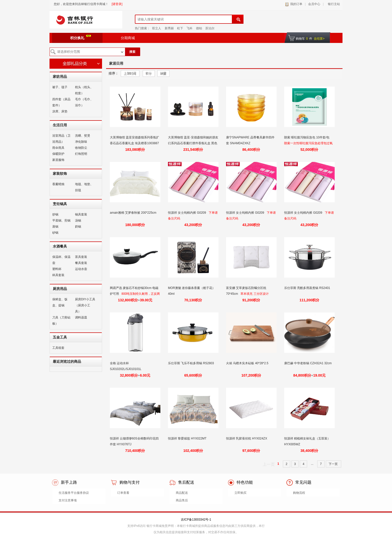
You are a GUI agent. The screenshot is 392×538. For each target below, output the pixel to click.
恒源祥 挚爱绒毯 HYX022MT (188, 438)
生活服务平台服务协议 (74, 493)
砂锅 (55, 233)
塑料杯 (57, 269)
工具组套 (58, 348)
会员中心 (314, 4)
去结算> (319, 39)
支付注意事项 (68, 500)
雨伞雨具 (58, 148)
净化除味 (81, 142)
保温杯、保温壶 (61, 260)
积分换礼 (81, 37)
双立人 (157, 28)
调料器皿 (81, 317)
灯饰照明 (81, 154)
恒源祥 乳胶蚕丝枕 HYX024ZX (247, 438)
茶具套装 (81, 257)
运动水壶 (81, 269)
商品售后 (182, 500)
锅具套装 (81, 214)
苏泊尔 (210, 28)
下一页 (334, 464)
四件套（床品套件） (61, 102)
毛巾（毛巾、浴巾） (84, 102)
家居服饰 (58, 160)
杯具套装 (58, 275)
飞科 (189, 28)
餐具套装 (81, 263)
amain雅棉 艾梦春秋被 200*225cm (133, 213)
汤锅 (78, 221)
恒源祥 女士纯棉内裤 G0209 (187, 213)
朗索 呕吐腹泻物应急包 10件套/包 (307, 137)
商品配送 (182, 493)
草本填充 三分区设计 (254, 294)
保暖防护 (58, 154)
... (312, 464)
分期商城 (128, 38)
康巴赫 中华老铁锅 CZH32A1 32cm (308, 363)
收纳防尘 (81, 148)
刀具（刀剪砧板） (61, 321)
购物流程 (299, 493)
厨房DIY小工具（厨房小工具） (85, 305)
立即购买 (240, 493)
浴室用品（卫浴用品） (61, 139)
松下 (180, 28)
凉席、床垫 (60, 111)
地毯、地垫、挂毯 (84, 187)
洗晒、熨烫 (83, 136)
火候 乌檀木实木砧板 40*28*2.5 (248, 363)
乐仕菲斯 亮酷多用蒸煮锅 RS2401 (308, 288)
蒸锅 (55, 227)
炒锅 (55, 214)
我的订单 (296, 4)
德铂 (199, 28)
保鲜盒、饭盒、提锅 (60, 302)
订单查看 (123, 493)
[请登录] (117, 4)
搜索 (132, 52)
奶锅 (78, 227)
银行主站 (333, 4)
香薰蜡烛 (58, 184)
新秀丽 (169, 28)
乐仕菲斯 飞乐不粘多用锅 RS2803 (191, 363)
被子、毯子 (60, 87)
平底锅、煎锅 (61, 221)
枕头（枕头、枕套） (84, 90)
